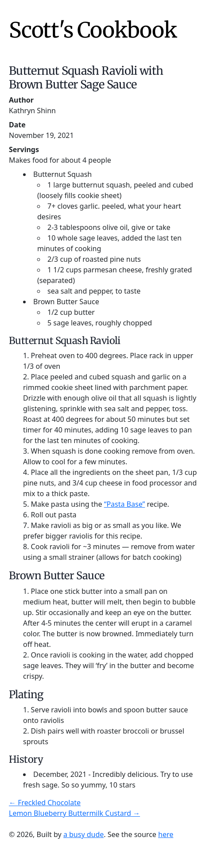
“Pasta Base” (125, 504)
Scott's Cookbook (93, 30)
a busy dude (84, 834)
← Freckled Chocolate (45, 803)
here (166, 834)
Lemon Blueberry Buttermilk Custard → (74, 813)
